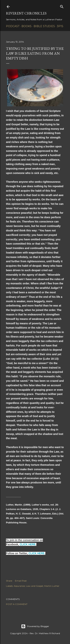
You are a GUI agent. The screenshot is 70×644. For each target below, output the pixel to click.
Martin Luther (52, 586)
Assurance (19, 586)
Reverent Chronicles (26, 13)
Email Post (21, 581)
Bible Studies (44, 26)
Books (27, 26)
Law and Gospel (35, 586)
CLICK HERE (28, 544)
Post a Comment (17, 604)
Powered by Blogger (35, 626)
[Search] (62, 6)
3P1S (60, 26)
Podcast (13, 26)
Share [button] (9, 581)
